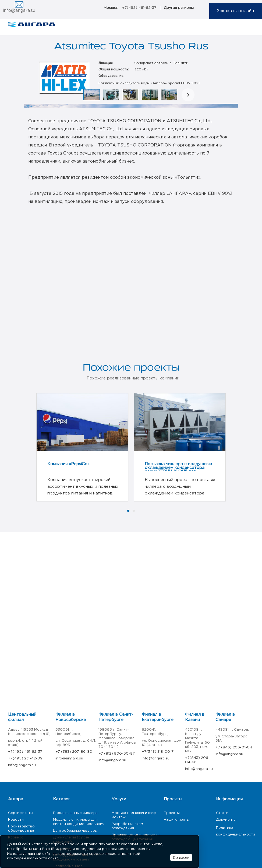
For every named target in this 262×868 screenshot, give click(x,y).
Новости (16, 820)
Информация (229, 799)
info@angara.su (19, 11)
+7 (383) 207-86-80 (74, 752)
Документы (226, 820)
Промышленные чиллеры (76, 813)
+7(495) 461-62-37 (139, 8)
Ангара (16, 799)
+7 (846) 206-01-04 (234, 747)
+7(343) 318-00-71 (158, 752)
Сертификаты (21, 813)
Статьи (222, 813)
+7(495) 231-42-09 (25, 758)
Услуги (119, 799)
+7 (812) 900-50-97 (117, 754)
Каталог (62, 799)
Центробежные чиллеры (75, 831)
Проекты (173, 799)
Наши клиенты (177, 820)
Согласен (181, 858)
